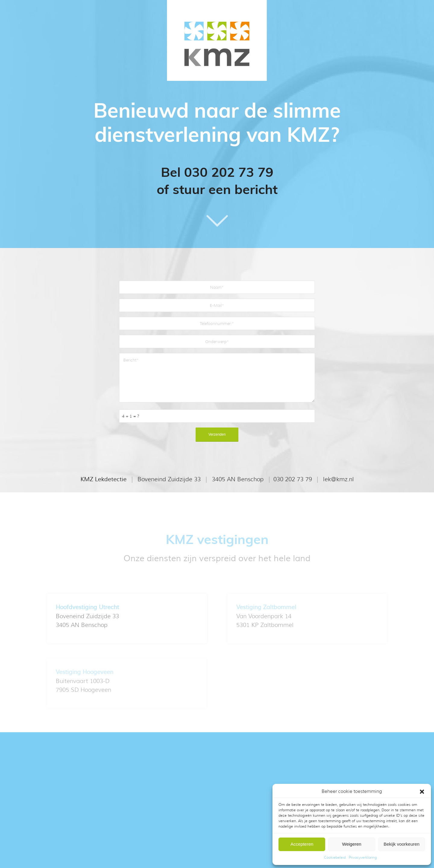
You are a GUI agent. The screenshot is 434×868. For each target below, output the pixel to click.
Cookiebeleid (335, 857)
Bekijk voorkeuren (402, 844)
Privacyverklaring (363, 857)
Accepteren (302, 844)
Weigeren (352, 844)
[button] (422, 792)
